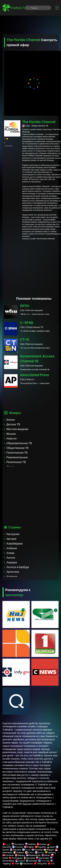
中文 (51, 864)
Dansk (41, 844)
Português (16, 858)
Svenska (32, 861)
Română (29, 858)
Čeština (30, 844)
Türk (15, 864)
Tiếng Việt (40, 864)
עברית (26, 850)
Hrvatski (37, 850)
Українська (26, 864)
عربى (7, 844)
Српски (20, 861)
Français (15, 850)
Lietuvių (50, 852)
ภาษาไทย (44, 861)
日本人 (30, 852)
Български (18, 844)
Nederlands (33, 855)
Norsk (46, 855)
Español (40, 847)
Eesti (51, 847)
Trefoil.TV (14, 8)
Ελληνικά (17, 847)
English (29, 847)
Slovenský (42, 858)
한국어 (39, 852)
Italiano (19, 852)
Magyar (49, 850)
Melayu (20, 855)
